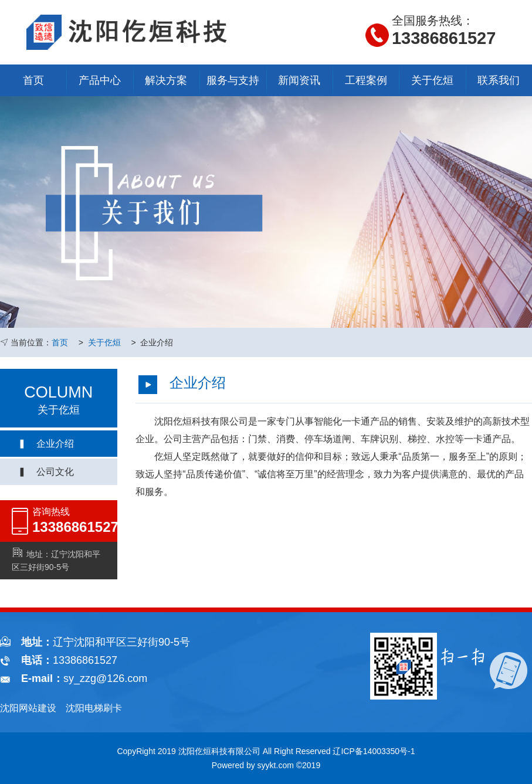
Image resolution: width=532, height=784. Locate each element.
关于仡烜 (432, 80)
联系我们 (499, 80)
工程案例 (366, 80)
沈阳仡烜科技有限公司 (219, 751)
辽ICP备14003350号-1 (374, 751)
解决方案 (166, 80)
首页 (33, 80)
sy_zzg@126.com (105, 678)
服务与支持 (233, 80)
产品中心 (100, 80)
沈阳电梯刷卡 (94, 708)
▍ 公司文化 (46, 472)
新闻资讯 (299, 80)
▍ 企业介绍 (46, 444)
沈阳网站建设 (28, 708)
